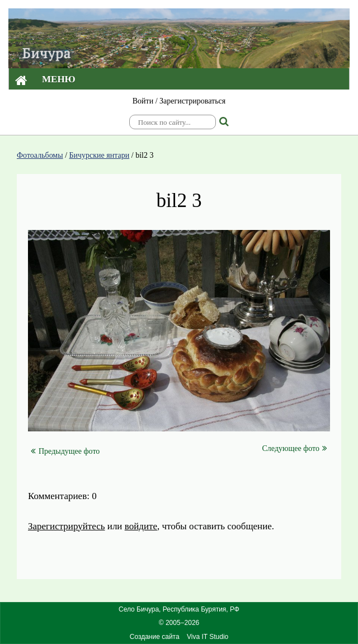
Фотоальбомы (40, 155)
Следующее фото (295, 448)
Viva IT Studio (208, 637)
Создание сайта (155, 637)
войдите (141, 526)
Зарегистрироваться (192, 101)
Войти (143, 101)
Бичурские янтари (100, 155)
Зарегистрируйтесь (67, 526)
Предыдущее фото (65, 451)
